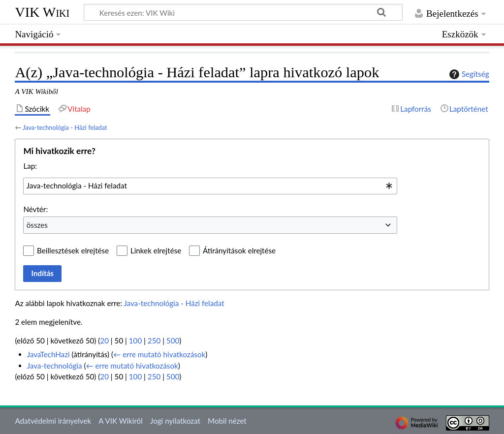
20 (104, 341)
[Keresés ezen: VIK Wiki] (243, 12)
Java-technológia (55, 366)
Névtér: (35, 209)
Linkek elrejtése (156, 250)
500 (173, 341)
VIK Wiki (42, 12)
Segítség (468, 74)
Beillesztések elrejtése (73, 250)
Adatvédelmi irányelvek (53, 421)
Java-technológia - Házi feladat (65, 127)
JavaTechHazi (48, 354)
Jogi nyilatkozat (175, 421)
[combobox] (210, 186)
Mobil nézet (227, 421)
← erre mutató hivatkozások (159, 354)
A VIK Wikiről (120, 421)
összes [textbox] (37, 225)
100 (135, 341)
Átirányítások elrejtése (239, 250)
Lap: (30, 166)
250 (154, 341)
